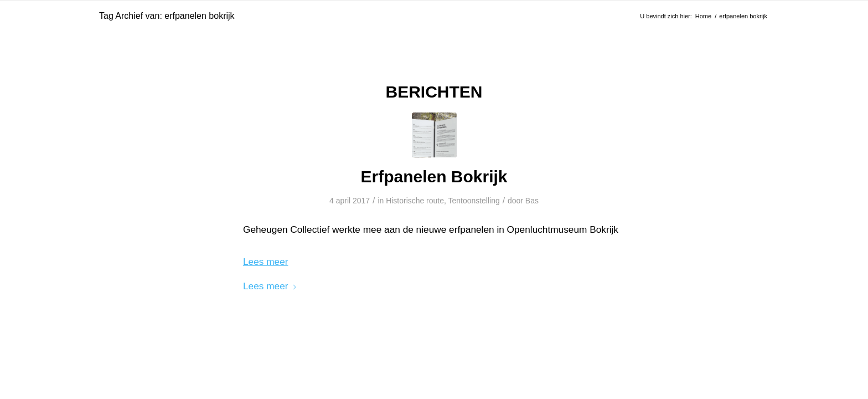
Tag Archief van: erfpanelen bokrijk (167, 16)
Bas (532, 201)
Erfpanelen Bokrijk (434, 177)
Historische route (415, 201)
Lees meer (270, 286)
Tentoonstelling (474, 201)
